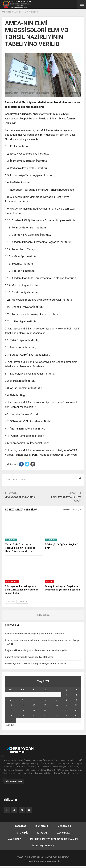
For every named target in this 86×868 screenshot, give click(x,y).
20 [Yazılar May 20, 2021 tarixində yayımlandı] (45, 710)
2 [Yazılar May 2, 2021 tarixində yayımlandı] (76, 695)
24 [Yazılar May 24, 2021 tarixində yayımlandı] (11, 715)
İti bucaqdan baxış (43, 846)
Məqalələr (64, 826)
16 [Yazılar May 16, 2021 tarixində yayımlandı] (76, 705)
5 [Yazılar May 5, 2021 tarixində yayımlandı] (34, 700)
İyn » (13, 725)
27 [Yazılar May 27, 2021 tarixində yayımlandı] (45, 715)
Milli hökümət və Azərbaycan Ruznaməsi (54, 839)
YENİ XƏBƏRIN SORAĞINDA (20, 497)
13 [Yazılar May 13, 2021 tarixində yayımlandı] (45, 705)
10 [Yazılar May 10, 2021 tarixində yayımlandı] (11, 705)
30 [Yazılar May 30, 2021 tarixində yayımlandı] (76, 715)
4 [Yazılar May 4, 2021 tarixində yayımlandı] (23, 700)
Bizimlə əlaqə (14, 782)
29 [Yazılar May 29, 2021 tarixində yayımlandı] (66, 715)
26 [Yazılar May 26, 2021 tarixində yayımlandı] (34, 715)
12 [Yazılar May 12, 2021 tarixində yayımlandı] (34, 705)
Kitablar (42, 833)
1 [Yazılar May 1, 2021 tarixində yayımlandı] (66, 695)
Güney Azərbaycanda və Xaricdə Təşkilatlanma (29, 657)
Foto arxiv (22, 833)
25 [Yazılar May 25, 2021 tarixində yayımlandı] (23, 715)
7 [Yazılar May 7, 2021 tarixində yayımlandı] (56, 700)
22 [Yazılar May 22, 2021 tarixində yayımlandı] (66, 710)
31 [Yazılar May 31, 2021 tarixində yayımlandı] (11, 721)
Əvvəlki (10, 602)
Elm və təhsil (12, 582)
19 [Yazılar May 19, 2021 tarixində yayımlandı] (34, 710)
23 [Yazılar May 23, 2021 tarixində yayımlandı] (76, 710)
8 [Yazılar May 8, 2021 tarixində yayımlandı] (66, 700)
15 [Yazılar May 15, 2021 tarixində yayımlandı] (66, 705)
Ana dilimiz (15, 839)
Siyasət (49, 582)
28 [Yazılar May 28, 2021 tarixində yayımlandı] (56, 715)
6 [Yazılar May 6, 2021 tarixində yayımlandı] (45, 700)
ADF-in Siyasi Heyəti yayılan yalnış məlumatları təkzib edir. (35, 634)
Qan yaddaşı (64, 833)
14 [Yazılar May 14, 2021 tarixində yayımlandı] (56, 705)
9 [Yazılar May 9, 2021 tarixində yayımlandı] (76, 700)
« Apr (7, 725)
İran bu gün (11, 540)
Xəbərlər (21, 826)
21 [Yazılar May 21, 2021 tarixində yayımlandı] (56, 710)
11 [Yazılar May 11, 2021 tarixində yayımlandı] (23, 705)
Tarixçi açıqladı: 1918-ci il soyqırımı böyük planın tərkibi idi (36, 664)
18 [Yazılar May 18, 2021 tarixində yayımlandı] (23, 710)
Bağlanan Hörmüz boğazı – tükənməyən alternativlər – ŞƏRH (36, 650)
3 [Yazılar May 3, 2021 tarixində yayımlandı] (11, 700)
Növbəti (22, 602)
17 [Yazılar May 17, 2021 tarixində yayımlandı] (11, 710)
